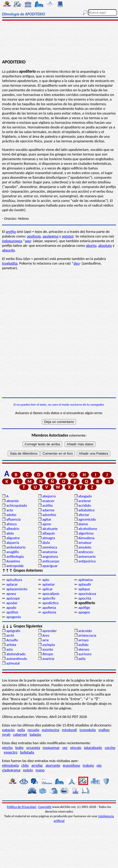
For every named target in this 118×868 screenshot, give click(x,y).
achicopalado (16, 505)
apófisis (12, 612)
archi (10, 635)
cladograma (11, 770)
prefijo (11, 232)
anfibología (15, 556)
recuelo (33, 730)
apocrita (85, 598)
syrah (6, 734)
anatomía (50, 552)
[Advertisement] (59, 40)
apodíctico (50, 603)
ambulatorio (16, 547)
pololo (28, 770)
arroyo (83, 640)
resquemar (51, 748)
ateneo (84, 649)
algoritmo (86, 533)
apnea (11, 594)
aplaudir (85, 584)
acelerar (85, 501)
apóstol (68, 236)
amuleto (85, 547)
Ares (46, 635)
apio (46, 580)
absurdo (9, 250)
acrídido (85, 505)
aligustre (13, 538)
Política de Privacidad (22, 807)
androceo (86, 552)
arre (45, 640)
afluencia (13, 519)
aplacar (12, 584)
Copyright (45, 807)
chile (25, 765)
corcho (110, 748)
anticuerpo (51, 561)
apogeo (84, 612)
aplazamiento (17, 589)
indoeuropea (12, 241)
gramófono (71, 765)
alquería (13, 543)
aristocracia (87, 635)
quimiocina (51, 730)
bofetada (27, 752)
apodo (11, 608)
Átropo (48, 654)
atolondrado (16, 654)
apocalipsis (51, 594)
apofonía (34, 236)
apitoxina (86, 580)
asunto (48, 649)
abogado (85, 496)
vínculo (76, 748)
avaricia (48, 659)
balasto (35, 734)
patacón (8, 730)
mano (40, 770)
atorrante (53, 765)
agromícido (87, 519)
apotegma (50, 236)
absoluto (105, 245)
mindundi (69, 730)
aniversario (87, 556)
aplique (84, 589)
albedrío (13, 529)
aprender (49, 631)
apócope (13, 598)
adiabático (86, 510)
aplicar (48, 589)
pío (99, 765)
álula (46, 543)
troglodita (10, 263)
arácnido (85, 631)
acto (10, 510)
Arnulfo (12, 640)
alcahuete (50, 529)
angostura (50, 556)
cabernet (20, 734)
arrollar (37, 765)
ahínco (11, 524)
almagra (49, 538)
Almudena (86, 538)
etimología (10, 765)
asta (9, 649)
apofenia (49, 608)
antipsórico (87, 561)
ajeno (47, 524)
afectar (84, 515)
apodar (12, 603)
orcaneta (33, 748)
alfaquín (49, 533)
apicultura (14, 580)
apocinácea (87, 594)
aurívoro (85, 654)
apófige (84, 608)
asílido (83, 645)
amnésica (50, 547)
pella (21, 730)
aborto (91, 245)
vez (65, 748)
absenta (12, 501)
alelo (10, 533)
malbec (104, 730)
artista (11, 645)
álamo (83, 524)
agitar (47, 519)
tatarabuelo (93, 748)
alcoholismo (88, 529)
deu (77, 263)
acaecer (48, 501)
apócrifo (49, 598)
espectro (11, 752)
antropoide (15, 566)
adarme (48, 510)
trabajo (88, 765)
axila (82, 659)
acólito (48, 505)
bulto (20, 748)
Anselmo (13, 561)
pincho (7, 748)
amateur (85, 543)
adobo (11, 515)
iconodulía (88, 730)
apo (28, 241)
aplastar (49, 584)
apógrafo (13, 631)
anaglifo (12, 552)
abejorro (49, 496)
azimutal (13, 663)
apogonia (13, 617)
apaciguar (50, 566)
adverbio (49, 515)
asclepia (49, 645)
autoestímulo (17, 659)
